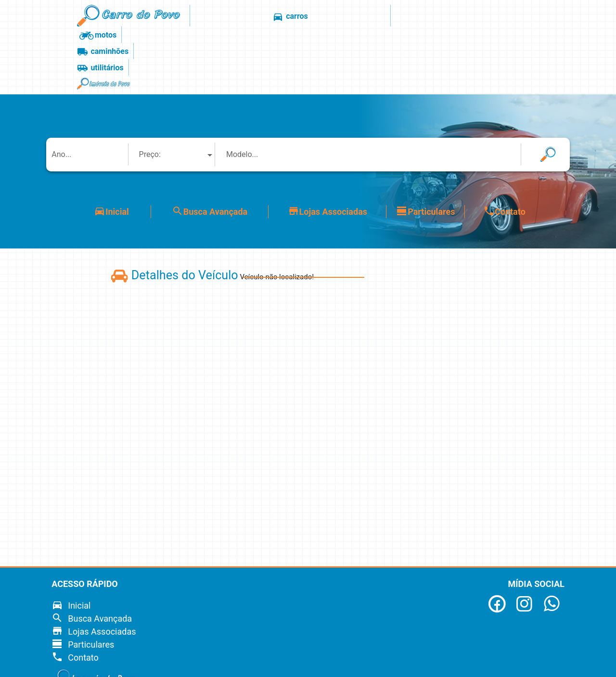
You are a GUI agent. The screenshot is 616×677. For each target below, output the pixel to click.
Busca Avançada (210, 148)
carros (257, 17)
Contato (504, 148)
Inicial (111, 148)
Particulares (425, 148)
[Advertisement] (565, 339)
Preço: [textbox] (150, 91)
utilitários (419, 17)
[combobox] (177, 91)
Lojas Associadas (327, 148)
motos (304, 17)
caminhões (360, 17)
